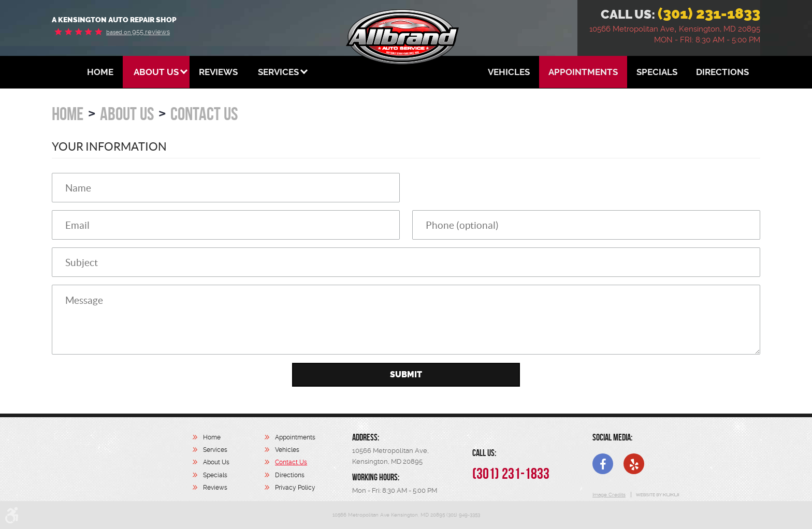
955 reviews (138, 32)
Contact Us (204, 114)
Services (278, 72)
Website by (657, 495)
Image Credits (609, 495)
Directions (722, 72)
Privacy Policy (295, 488)
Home (100, 72)
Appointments (583, 72)
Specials (657, 72)
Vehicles (509, 72)
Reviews (218, 72)
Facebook (603, 464)
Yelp (634, 464)
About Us (156, 72)
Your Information (109, 146)
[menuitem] (100, 72)
